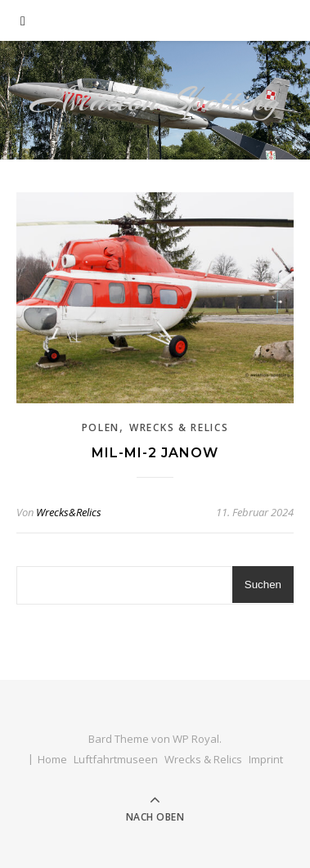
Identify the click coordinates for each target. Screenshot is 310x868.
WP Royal (196, 739)
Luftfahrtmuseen (116, 759)
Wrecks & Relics (179, 427)
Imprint (266, 759)
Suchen (263, 585)
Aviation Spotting (155, 100)
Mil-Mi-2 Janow (155, 453)
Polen (101, 427)
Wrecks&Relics (69, 512)
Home (52, 759)
